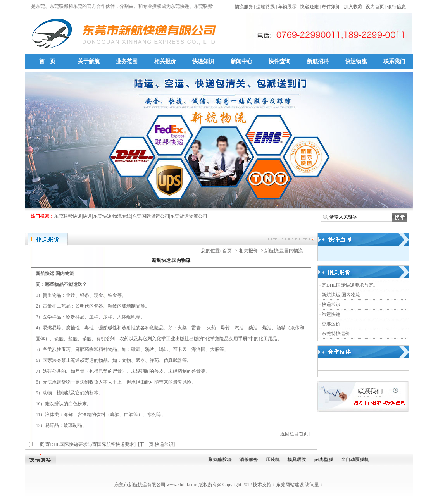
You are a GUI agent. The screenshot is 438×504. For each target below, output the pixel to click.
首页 (227, 251)
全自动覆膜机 (357, 459)
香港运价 (331, 324)
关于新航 (89, 61)
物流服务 (244, 7)
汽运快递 (331, 314)
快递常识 (331, 304)
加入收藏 (353, 7)
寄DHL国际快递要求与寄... (349, 285)
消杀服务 (251, 459)
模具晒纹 (299, 459)
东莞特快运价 (336, 334)
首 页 (47, 61)
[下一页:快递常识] (156, 444)
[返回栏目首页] (294, 434)
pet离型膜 (326, 459)
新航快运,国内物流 (341, 295)
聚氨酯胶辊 (222, 459)
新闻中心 (241, 61)
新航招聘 (318, 61)
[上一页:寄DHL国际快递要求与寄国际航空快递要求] (82, 444)
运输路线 (266, 7)
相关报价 (165, 61)
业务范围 (127, 61)
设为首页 (375, 7)
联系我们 (394, 61)
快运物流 (356, 61)
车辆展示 (287, 7)
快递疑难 (309, 7)
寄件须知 (331, 7)
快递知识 (203, 61)
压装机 (275, 459)
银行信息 (397, 7)
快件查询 (279, 61)
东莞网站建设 (290, 485)
